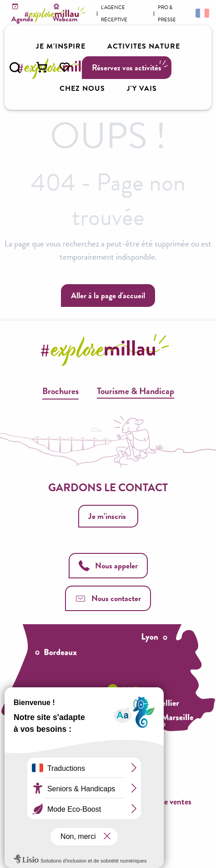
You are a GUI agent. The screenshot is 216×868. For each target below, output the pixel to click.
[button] (15, 68)
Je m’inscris (107, 516)
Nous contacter (108, 598)
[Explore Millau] (56, 14)
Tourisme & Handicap (136, 391)
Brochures (60, 391)
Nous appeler (108, 565)
